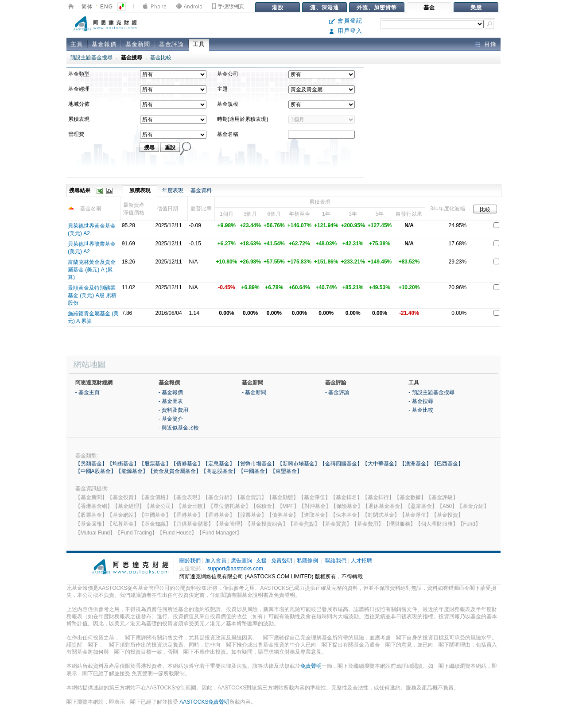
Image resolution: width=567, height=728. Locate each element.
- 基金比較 (421, 410)
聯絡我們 (336, 561)
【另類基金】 (91, 464)
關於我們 (190, 561)
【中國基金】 (254, 471)
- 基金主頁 (87, 392)
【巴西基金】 (447, 464)
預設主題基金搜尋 (91, 58)
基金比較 (161, 58)
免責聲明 (282, 561)
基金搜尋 (132, 58)
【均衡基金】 (123, 464)
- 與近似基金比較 (179, 428)
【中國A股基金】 (96, 471)
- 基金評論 (337, 392)
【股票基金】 (155, 464)
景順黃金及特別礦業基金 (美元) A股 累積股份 (92, 295)
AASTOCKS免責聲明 (204, 702)
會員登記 (346, 21)
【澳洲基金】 (416, 464)
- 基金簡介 (171, 419)
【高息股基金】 (220, 471)
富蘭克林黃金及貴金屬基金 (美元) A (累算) (92, 270)
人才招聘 (361, 561)
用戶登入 (346, 31)
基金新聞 (138, 44)
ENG (107, 7)
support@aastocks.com (235, 569)
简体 (87, 7)
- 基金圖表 (171, 401)
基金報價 (104, 44)
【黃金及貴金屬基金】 (175, 471)
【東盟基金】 (286, 471)
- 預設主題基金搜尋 (431, 392)
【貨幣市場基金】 (256, 464)
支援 (261, 561)
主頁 (77, 44)
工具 (199, 44)
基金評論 (171, 44)
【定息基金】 (219, 464)
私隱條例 (307, 561)
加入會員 (216, 561)
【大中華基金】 (381, 464)
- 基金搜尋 (421, 401)
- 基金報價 (171, 392)
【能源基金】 (132, 471)
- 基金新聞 (254, 392)
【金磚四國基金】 (341, 464)
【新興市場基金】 (299, 464)
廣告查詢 (241, 561)
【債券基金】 (187, 464)
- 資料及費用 (173, 410)
